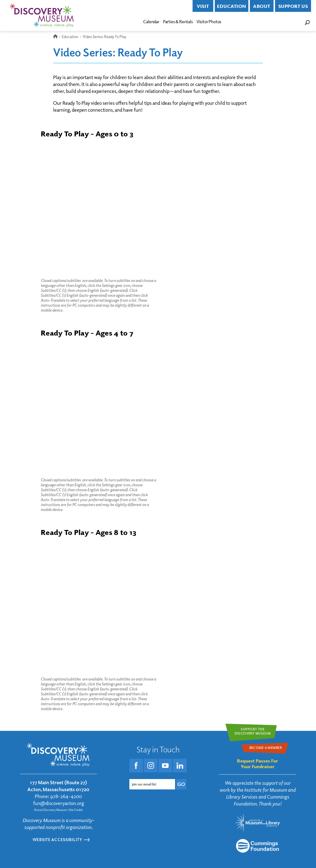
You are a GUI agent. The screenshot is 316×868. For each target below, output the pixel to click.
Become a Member (247, 22)
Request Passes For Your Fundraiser (257, 764)
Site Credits (76, 810)
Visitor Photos (209, 21)
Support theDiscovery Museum (253, 731)
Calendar (151, 21)
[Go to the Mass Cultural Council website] (257, 846)
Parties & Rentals (178, 21)
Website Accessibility (57, 839)
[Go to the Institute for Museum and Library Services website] (257, 823)
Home (55, 37)
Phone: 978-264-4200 (58, 796)
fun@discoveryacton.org (59, 803)
